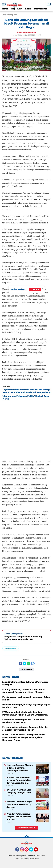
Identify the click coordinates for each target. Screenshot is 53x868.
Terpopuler (16, 9)
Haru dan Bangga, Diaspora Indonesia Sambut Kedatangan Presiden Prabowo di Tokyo (20, 768)
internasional (40, 9)
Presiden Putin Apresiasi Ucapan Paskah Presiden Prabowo (19, 817)
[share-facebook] (20, 663)
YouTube (38, 851)
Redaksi (12, 856)
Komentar (27, 669)
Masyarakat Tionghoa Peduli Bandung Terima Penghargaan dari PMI (23, 638)
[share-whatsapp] (29, 663)
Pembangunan (10, 648)
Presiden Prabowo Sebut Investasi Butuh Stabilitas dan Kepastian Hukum (19, 780)
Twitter (32, 851)
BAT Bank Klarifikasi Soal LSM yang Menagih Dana (19, 791)
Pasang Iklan (21, 856)
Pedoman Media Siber (36, 856)
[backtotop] (27, 838)
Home (5, 9)
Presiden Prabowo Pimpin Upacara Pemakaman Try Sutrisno (19, 804)
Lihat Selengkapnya (27, 828)
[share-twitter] (25, 663)
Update (35, 289)
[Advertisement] (27, 429)
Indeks (28, 9)
